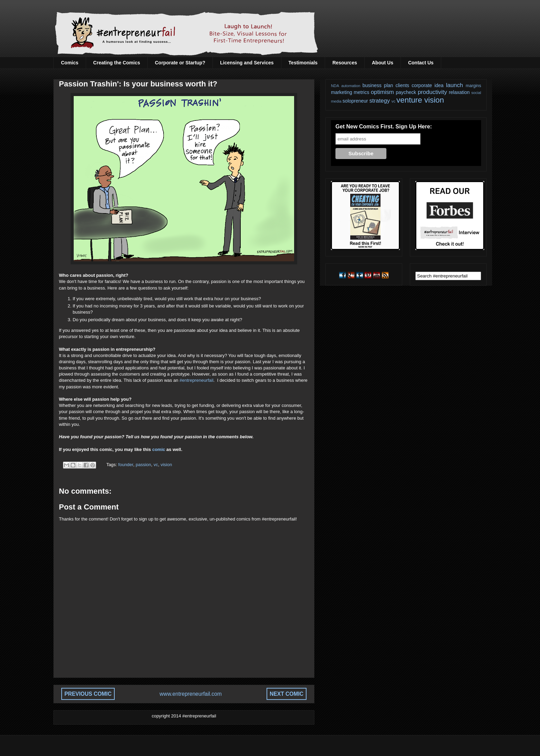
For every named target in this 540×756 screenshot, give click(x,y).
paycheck (406, 92)
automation (351, 86)
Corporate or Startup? (180, 63)
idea (439, 85)
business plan (378, 85)
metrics (361, 92)
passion (143, 465)
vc (156, 465)
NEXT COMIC (287, 694)
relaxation (459, 92)
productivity (432, 92)
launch (454, 85)
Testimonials (303, 63)
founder (126, 465)
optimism (382, 92)
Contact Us (421, 63)
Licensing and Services (247, 63)
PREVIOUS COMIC (88, 694)
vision (166, 465)
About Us (383, 63)
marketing (341, 92)
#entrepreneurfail (196, 380)
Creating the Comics (117, 63)
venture (409, 100)
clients (402, 85)
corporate (422, 85)
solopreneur (355, 101)
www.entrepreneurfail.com (190, 694)
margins (473, 86)
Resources (345, 63)
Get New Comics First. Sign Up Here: (384, 127)
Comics (70, 63)
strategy (380, 101)
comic (159, 449)
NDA (335, 86)
